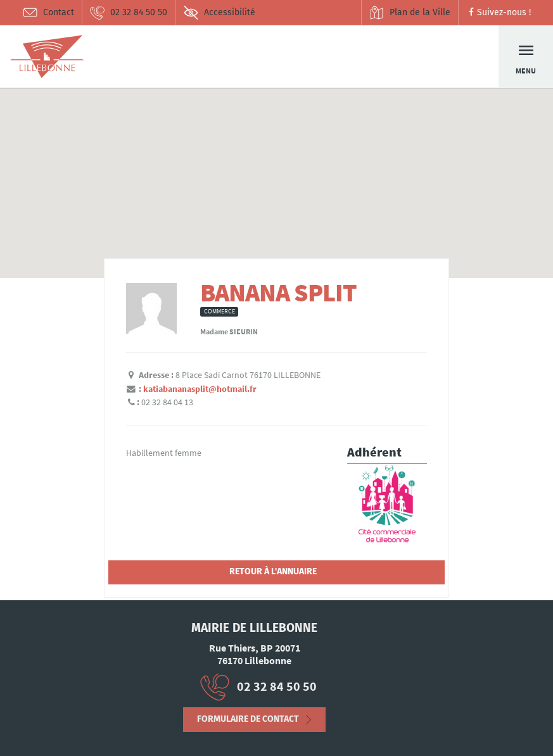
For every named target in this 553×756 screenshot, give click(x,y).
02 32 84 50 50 (128, 13)
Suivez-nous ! (498, 12)
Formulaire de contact (248, 723)
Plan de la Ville (410, 13)
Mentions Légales (52, 721)
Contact (48, 13)
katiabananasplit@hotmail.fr (200, 389)
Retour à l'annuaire (273, 571)
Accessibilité (219, 13)
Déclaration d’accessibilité (93, 727)
